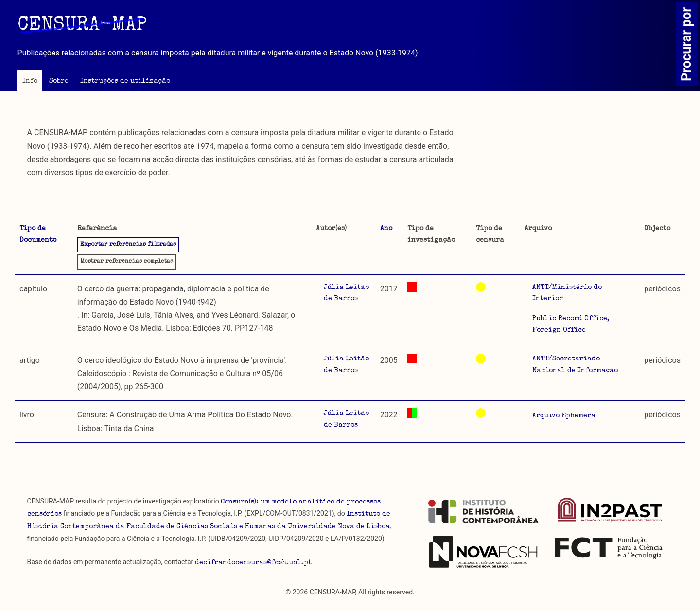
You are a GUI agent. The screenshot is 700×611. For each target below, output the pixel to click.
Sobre (59, 81)
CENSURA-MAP (82, 26)
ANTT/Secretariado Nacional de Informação (575, 365)
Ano (386, 229)
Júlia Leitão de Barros (346, 293)
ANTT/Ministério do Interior (567, 293)
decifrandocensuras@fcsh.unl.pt (253, 563)
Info (30, 81)
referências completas (127, 262)
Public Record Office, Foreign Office (571, 324)
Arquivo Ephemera (564, 416)
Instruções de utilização (125, 81)
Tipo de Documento (38, 234)
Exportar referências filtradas (128, 245)
